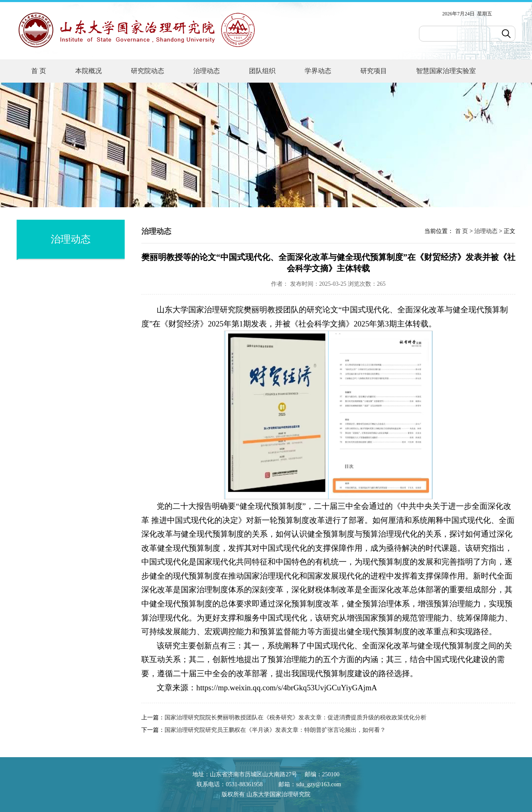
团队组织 (262, 71)
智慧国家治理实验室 (446, 71)
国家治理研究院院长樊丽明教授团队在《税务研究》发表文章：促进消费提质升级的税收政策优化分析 (296, 718)
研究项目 (374, 71)
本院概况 (89, 71)
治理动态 (207, 71)
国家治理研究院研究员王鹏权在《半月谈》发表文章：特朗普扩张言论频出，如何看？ (275, 730)
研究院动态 (148, 71)
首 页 (39, 71)
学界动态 (318, 71)
